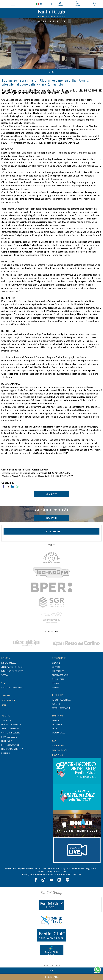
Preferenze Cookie (54, 874)
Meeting (6, 716)
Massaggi (56, 704)
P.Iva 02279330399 (72, 874)
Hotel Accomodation (10, 745)
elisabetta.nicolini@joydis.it (35, 476)
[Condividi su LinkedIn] (13, 486)
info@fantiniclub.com (57, 871)
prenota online (51, 977)
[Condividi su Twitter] (8, 486)
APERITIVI (6, 695)
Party (55, 729)
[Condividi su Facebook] (4, 486)
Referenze (6, 753)
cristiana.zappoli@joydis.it (33, 473)
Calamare (56, 663)
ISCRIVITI (51, 518)
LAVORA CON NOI (60, 750)
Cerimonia (56, 721)
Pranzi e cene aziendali (11, 725)
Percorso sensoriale (61, 700)
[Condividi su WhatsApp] (17, 486)
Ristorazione (59, 658)
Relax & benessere (9, 737)
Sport (4, 683)
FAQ (54, 741)
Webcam (5, 675)
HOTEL (4, 705)
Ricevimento (57, 725)
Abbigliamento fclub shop (12, 667)
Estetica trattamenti (61, 708)
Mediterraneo (58, 671)
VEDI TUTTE (51, 494)
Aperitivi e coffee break (11, 729)
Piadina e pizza (58, 679)
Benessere (58, 695)
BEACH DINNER (8, 700)
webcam (60, 4)
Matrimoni (57, 716)
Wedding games (59, 733)
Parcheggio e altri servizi (12, 671)
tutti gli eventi (52, 531)
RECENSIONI (58, 746)
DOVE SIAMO (58, 755)
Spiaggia (6, 658)
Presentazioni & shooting (12, 749)
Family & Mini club (9, 663)
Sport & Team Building (11, 733)
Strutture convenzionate (13, 688)
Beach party (7, 741)
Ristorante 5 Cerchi (61, 675)
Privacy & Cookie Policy (33, 874)
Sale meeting (7, 721)
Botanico (56, 667)
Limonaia (56, 687)
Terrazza (56, 683)
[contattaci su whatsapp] (98, 969)
